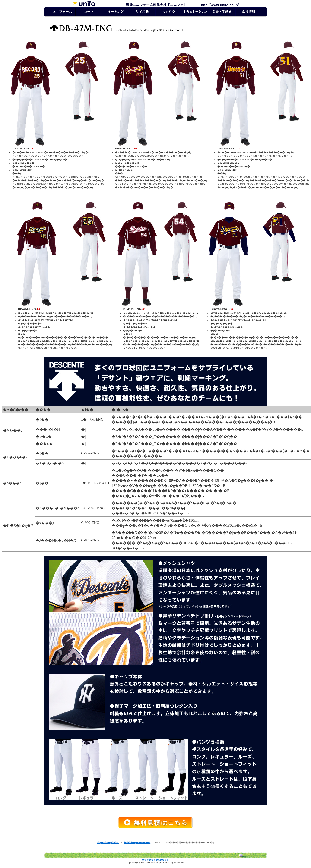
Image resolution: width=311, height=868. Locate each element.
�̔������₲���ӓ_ (155, 860)
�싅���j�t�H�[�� (137, 842)
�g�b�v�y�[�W (108, 842)
